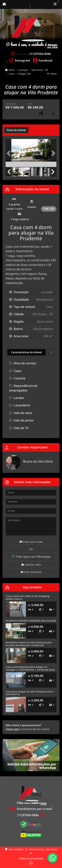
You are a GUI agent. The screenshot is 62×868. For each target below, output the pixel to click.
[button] (9, 153)
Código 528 (24, 74)
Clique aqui (12, 729)
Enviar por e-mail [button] (31, 542)
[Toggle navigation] (55, 4)
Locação (23, 70)
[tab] (16, 130)
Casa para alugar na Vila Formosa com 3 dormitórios (30, 693)
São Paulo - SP (40, 70)
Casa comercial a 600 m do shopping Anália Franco (27, 597)
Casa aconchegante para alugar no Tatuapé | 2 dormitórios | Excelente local (30, 668)
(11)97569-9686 (40, 54)
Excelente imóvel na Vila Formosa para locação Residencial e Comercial (29, 644)
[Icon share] (20, 60)
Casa (11, 74)
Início (10, 70)
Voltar (52, 74)
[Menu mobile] (4, 4)
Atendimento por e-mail (31, 809)
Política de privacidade (31, 858)
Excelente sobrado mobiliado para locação (31, 620)
